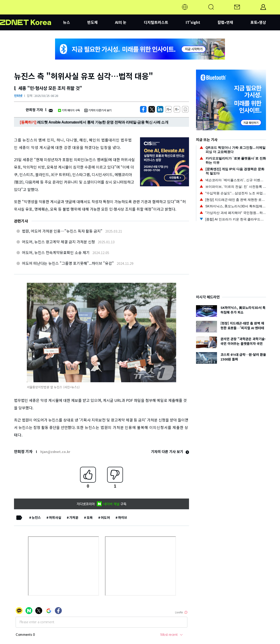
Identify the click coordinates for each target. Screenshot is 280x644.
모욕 (90, 517)
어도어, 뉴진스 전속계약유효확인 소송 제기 (56, 252)
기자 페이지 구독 (69, 110)
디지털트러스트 (156, 22)
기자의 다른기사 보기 (98, 110)
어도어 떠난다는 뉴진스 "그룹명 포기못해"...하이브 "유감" (68, 263)
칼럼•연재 (225, 22)
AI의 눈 (121, 22)
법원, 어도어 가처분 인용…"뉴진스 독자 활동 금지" (62, 231)
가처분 (74, 517)
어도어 (105, 517)
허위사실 (55, 517)
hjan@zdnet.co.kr (55, 452)
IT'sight (193, 22)
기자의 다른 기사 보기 (170, 451)
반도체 (93, 22)
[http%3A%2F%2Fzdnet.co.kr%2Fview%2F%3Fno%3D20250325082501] (160, 109)
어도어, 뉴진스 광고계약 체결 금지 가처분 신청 (58, 242)
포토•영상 (258, 22)
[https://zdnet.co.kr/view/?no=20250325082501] (143, 109)
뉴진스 (36, 517)
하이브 (123, 517)
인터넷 (18, 96)
